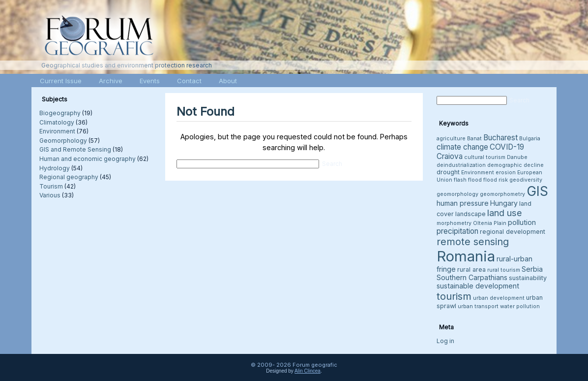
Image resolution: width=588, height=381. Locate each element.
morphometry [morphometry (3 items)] (454, 223)
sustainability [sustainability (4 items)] (528, 278)
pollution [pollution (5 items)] (522, 222)
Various (50, 195)
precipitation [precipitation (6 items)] (457, 231)
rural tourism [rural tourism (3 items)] (504, 270)
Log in (445, 341)
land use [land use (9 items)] (505, 213)
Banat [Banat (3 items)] (474, 139)
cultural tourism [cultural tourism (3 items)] (485, 157)
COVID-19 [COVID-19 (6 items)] (507, 147)
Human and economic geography (88, 159)
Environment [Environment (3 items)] (478, 173)
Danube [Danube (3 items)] (517, 157)
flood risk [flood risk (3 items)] (496, 180)
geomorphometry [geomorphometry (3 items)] (502, 194)
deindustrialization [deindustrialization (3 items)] (461, 165)
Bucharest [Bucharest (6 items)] (500, 138)
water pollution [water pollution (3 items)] (520, 306)
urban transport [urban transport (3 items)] (478, 306)
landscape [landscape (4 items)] (470, 214)
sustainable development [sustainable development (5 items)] (478, 286)
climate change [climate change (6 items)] (462, 147)
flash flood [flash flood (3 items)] (468, 180)
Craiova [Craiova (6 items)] (450, 156)
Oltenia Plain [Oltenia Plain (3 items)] (490, 223)
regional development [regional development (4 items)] (513, 232)
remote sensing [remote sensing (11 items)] (473, 242)
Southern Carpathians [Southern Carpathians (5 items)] (472, 277)
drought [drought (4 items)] (448, 172)
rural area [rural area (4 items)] (471, 270)
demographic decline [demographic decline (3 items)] (515, 165)
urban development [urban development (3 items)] (499, 298)
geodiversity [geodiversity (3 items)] (526, 180)
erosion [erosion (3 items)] (506, 173)
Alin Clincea (308, 371)
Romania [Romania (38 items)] (466, 256)
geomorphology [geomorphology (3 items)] (457, 194)
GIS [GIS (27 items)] (537, 191)
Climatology (57, 122)
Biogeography (60, 113)
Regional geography (69, 177)
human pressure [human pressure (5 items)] (463, 203)
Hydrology (55, 168)
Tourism (51, 186)
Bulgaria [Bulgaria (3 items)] (530, 139)
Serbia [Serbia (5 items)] (532, 269)
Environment (57, 131)
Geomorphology (63, 141)
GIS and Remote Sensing (75, 149)
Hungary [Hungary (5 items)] (504, 203)
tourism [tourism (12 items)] (454, 296)
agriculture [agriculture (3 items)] (451, 139)
